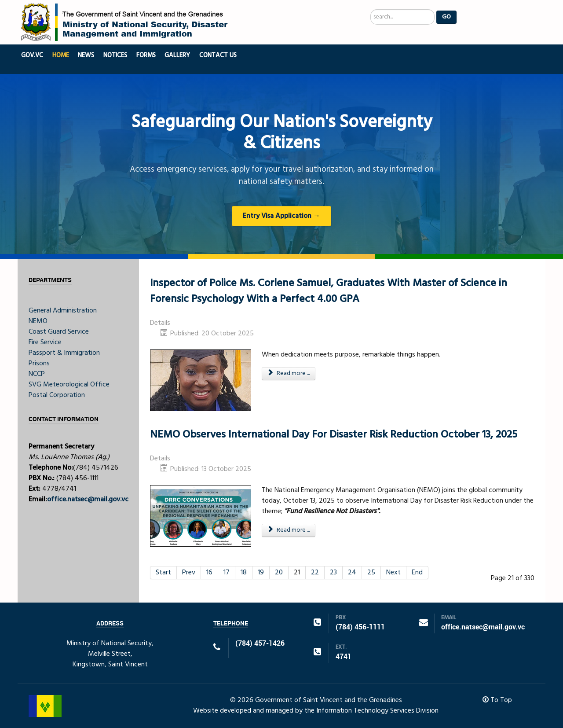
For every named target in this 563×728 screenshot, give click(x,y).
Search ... (371, 9)
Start (163, 573)
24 (352, 573)
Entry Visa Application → (281, 216)
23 (333, 573)
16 (209, 573)
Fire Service (45, 342)
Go (446, 17)
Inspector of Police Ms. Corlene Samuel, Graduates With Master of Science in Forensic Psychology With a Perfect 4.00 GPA (329, 291)
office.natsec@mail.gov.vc (88, 500)
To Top (497, 700)
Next (393, 573)
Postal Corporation (57, 395)
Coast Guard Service (59, 332)
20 (279, 573)
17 (227, 573)
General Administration (63, 311)
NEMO (38, 321)
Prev (189, 573)
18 (244, 573)
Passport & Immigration (64, 353)
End (417, 573)
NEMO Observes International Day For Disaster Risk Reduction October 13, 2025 (334, 435)
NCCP (37, 374)
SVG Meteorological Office (69, 385)
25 (371, 573)
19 (261, 573)
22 (315, 573)
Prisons (39, 364)
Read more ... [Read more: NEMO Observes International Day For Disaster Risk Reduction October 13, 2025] (289, 530)
